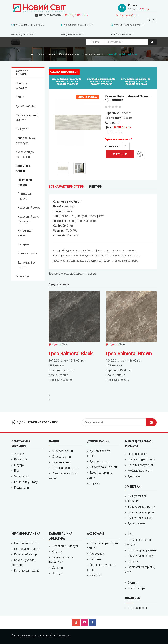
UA (149, 20)
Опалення (22, 276)
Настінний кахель (93, 54)
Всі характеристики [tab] (67, 187)
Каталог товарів (46, 54)
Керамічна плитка (69, 54)
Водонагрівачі (137, 608)
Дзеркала (134, 476)
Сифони (57, 568)
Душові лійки (136, 523)
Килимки (96, 575)
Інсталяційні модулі (65, 546)
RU (154, 20)
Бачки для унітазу (26, 482)
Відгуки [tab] (96, 187)
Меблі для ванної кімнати (27, 118)
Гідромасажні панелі (104, 467)
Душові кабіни (25, 106)
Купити (120, 154)
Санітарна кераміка (23, 86)
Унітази (19, 454)
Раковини (21, 459)
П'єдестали (22, 488)
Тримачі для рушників (142, 550)
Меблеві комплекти (141, 471)
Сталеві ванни (61, 457)
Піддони (95, 483)
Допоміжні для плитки (27, 265)
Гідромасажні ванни (66, 468)
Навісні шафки (138, 454)
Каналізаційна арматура (25, 141)
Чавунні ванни (62, 462)
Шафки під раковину (141, 459)
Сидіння (133, 583)
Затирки (23, 244)
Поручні (133, 561)
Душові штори (99, 461)
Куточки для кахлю (26, 233)
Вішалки (95, 559)
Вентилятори (137, 588)
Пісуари (19, 465)
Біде (17, 471)
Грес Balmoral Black (71, 354)
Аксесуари (97, 554)
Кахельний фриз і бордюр (29, 219)
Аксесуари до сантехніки (25, 154)
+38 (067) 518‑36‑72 (75, 15)
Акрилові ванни (62, 451)
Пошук (95, 42)
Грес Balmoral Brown (129, 354)
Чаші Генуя (21, 476)
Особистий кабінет (127, 15)
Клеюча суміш (27, 253)
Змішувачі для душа (141, 512)
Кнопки (57, 552)
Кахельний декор (29, 208)
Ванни (20, 97)
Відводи (57, 573)
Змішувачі (23, 129)
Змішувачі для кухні (141, 518)
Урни (131, 534)
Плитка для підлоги (25, 196)
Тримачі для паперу (141, 556)
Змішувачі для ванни (142, 507)
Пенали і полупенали (142, 465)
